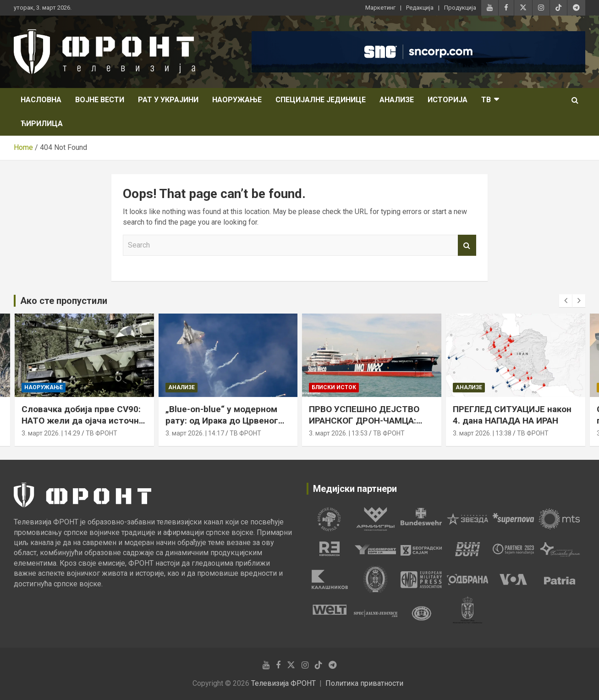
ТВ (486, 100)
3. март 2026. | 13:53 (338, 433)
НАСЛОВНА (41, 100)
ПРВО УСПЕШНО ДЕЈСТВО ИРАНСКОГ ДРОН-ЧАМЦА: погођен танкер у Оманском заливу (368, 426)
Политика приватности (364, 683)
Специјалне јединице (321, 100)
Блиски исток (334, 387)
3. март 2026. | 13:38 (482, 433)
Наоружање (237, 100)
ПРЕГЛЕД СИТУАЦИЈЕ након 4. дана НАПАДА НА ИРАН (512, 415)
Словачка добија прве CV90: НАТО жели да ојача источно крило (83, 420)
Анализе (397, 100)
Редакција (420, 8)
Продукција (460, 8)
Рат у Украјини (168, 100)
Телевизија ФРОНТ (283, 683)
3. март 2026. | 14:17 (195, 433)
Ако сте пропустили (64, 301)
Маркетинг (380, 8)
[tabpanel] (330, 519)
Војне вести (100, 100)
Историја (448, 100)
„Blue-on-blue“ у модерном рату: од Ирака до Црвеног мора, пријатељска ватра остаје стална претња (222, 426)
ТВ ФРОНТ (102, 433)
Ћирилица (42, 124)
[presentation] (566, 301)
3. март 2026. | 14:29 (51, 433)
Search (467, 245)
